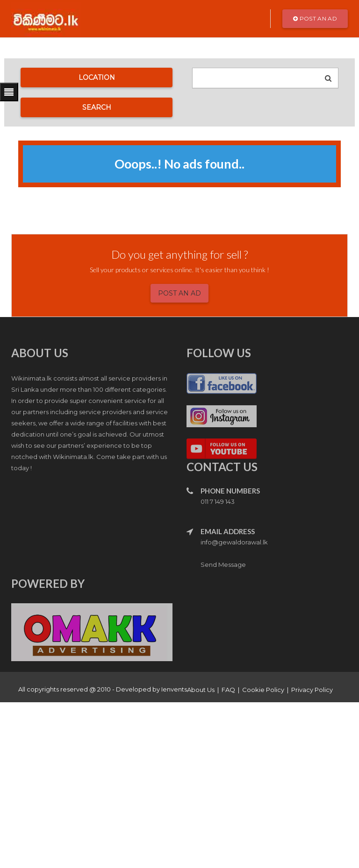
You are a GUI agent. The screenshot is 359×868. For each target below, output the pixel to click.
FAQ (228, 690)
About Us (201, 690)
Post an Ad (315, 18)
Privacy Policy (312, 690)
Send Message (223, 565)
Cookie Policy (263, 690)
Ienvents (174, 689)
